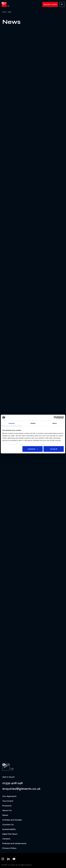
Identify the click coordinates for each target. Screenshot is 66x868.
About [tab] (54, 423)
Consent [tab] (12, 423)
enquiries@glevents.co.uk (21, 789)
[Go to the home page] (8, 767)
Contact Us (8, 825)
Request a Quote (50, 4)
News (5, 815)
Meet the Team (10, 834)
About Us (7, 810)
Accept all (54, 449)
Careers (6, 839)
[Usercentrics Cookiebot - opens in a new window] (55, 418)
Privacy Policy (9, 848)
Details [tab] (33, 423)
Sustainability (9, 829)
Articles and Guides (12, 820)
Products (7, 806)
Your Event (8, 801)
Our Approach (9, 796)
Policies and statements (14, 843)
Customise (33, 449)
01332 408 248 (12, 783)
